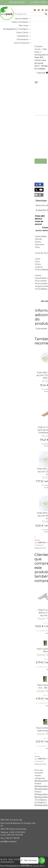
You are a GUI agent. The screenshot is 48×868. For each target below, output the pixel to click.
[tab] (41, 201)
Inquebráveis (22, 36)
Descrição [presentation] (41, 201)
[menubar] (16, 30)
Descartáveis (22, 39)
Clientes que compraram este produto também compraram (41, 568)
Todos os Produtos (20, 22)
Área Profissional (21, 43)
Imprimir (41, 73)
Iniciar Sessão (17, 2)
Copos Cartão (22, 32)
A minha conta (39, 2)
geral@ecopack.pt (9, 841)
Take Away (23, 26)
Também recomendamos (41, 341)
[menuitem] (22, 18)
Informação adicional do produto (41, 317)
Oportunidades (22, 19)
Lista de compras (37, 6)
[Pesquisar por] (29, 14)
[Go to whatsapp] (42, 860)
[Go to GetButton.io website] (23, 865)
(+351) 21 (13, 832)
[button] (39, 185)
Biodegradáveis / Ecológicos (16, 29)
